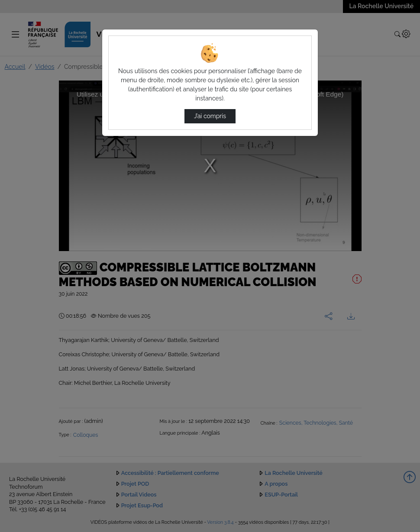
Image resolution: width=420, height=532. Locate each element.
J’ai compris (210, 116)
